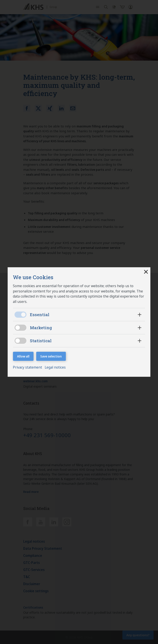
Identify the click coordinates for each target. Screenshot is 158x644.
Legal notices (56, 367)
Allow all (23, 356)
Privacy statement (29, 367)
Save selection (51, 356)
